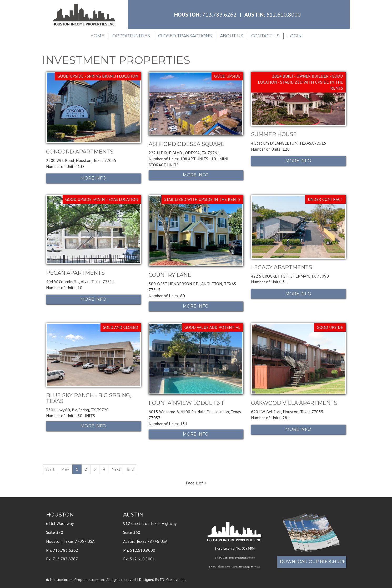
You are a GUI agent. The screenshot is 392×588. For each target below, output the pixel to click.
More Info (93, 178)
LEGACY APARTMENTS (282, 267)
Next (116, 469)
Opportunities (131, 36)
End (130, 469)
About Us (232, 36)
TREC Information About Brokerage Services (235, 567)
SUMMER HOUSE (274, 134)
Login (295, 36)
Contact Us (265, 36)
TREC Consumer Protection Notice (235, 558)
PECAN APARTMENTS (75, 273)
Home (97, 36)
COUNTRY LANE (170, 275)
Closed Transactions (185, 36)
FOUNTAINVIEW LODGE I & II (187, 403)
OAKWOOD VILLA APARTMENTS (294, 403)
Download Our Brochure (313, 562)
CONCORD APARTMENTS (80, 152)
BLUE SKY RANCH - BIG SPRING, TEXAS (89, 398)
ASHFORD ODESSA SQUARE (187, 144)
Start (50, 469)
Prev (65, 469)
